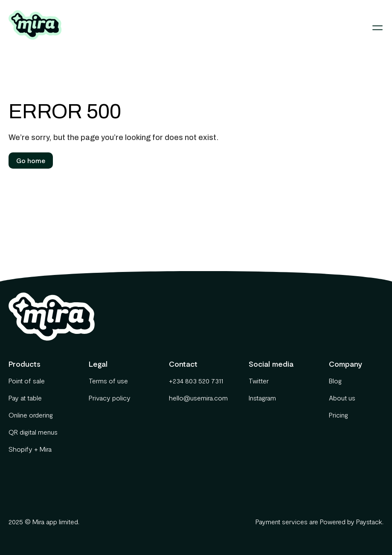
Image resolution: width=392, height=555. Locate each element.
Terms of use (108, 381)
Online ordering (31, 415)
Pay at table (25, 398)
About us (342, 398)
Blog (335, 381)
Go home (31, 160)
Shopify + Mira (30, 449)
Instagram (262, 398)
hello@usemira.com (196, 398)
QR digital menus (33, 432)
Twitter (259, 381)
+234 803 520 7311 (196, 381)
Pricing (338, 415)
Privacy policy (110, 398)
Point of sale (27, 381)
